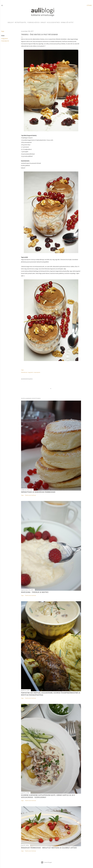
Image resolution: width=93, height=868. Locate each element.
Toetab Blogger (46, 862)
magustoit (4, 39)
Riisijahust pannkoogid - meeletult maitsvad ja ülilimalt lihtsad (49, 848)
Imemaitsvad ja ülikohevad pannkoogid (38, 492)
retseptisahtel (21, 22)
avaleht (11, 22)
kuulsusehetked (53, 22)
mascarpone (5, 41)
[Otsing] (89, 5)
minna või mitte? (67, 22)
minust (43, 22)
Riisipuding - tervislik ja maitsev (35, 592)
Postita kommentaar (31, 495)
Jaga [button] (3, 31)
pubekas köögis (34, 22)
